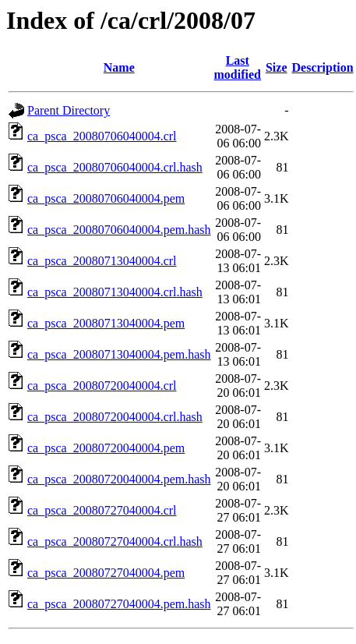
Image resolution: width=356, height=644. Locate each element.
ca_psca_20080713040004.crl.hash (115, 292)
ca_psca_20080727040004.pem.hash (119, 604)
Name (119, 67)
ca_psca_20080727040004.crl (102, 510)
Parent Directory (69, 110)
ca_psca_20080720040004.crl (102, 386)
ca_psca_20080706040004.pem (106, 198)
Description (323, 67)
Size (277, 67)
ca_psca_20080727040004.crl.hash (115, 541)
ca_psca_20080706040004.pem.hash (119, 230)
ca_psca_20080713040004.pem (106, 323)
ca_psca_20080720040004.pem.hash (119, 479)
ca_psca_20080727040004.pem (106, 573)
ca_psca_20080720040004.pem (106, 448)
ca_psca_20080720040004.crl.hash (115, 417)
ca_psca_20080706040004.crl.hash (115, 167)
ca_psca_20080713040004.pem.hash (119, 354)
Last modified (238, 67)
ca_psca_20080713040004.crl (102, 261)
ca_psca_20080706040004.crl (102, 136)
